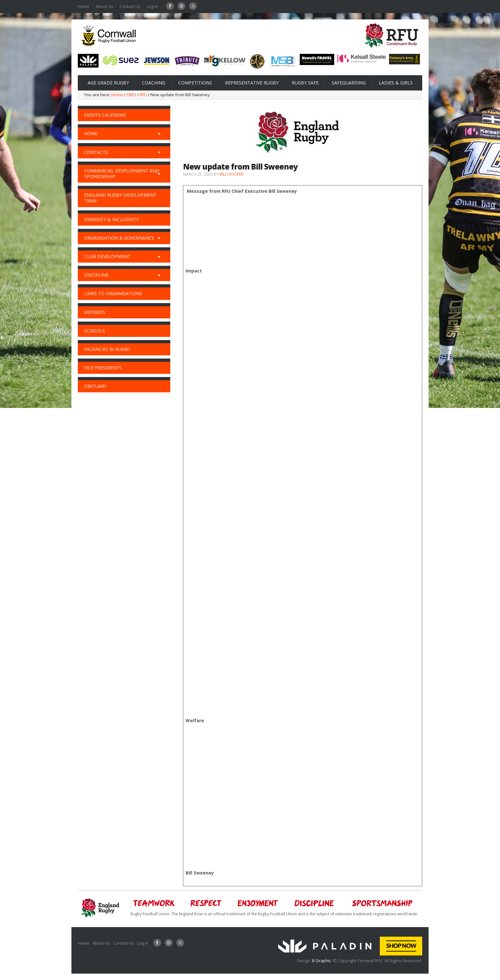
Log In (152, 6)
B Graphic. (323, 961)
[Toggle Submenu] (159, 134)
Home (84, 6)
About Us (104, 6)
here (206, 510)
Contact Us (130, 6)
